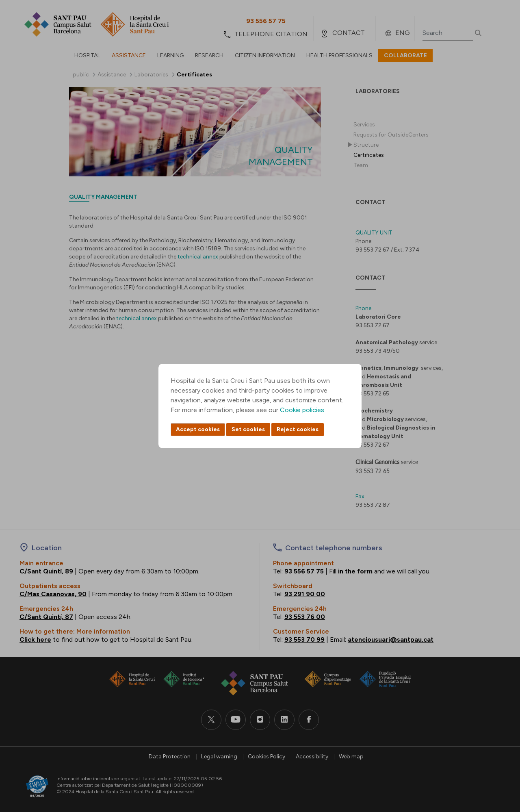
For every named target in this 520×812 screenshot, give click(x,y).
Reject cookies (298, 429)
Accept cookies (198, 429)
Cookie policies (302, 410)
